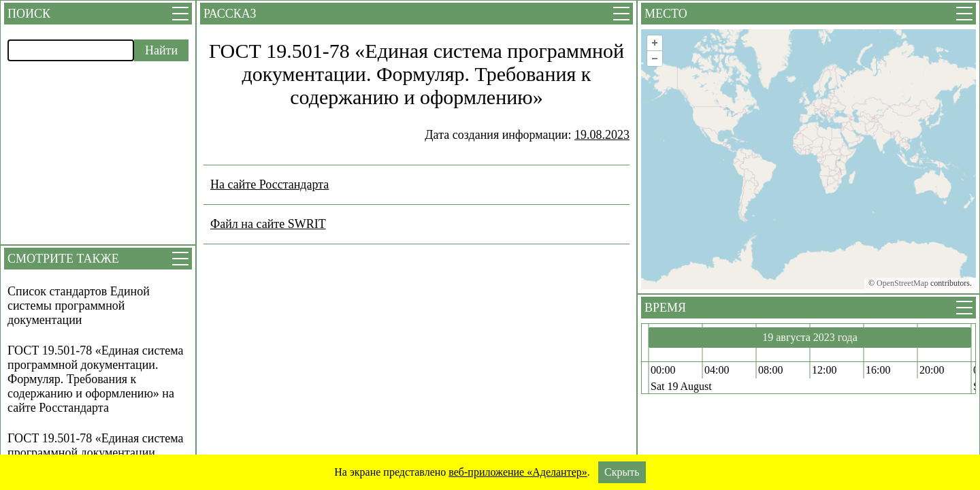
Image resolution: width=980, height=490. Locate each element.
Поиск (29, 14)
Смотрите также (63, 259)
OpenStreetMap (902, 283)
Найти (161, 50)
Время (665, 308)
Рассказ (230, 14)
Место (666, 14)
